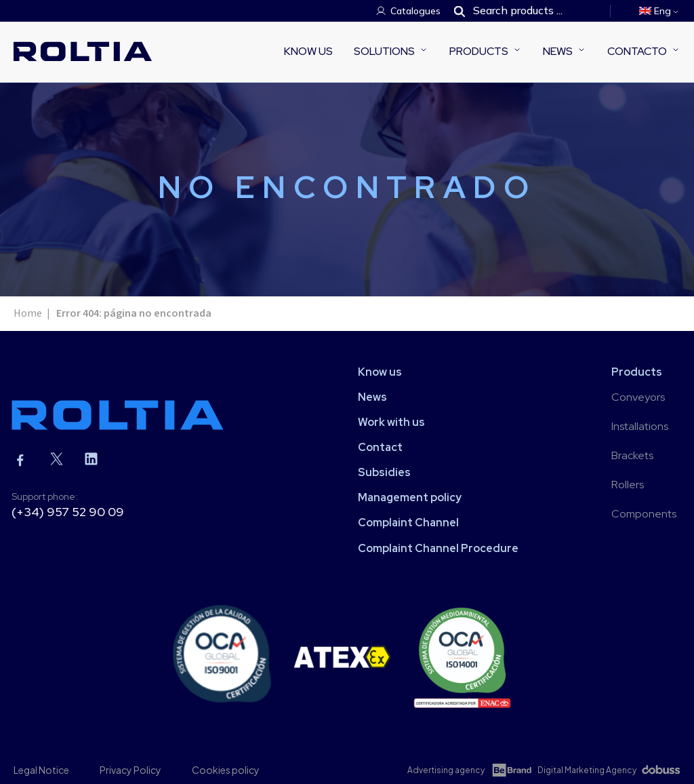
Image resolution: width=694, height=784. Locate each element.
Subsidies (384, 472)
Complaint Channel (408, 523)
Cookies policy (226, 770)
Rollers (628, 485)
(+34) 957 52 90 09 (68, 512)
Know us (308, 51)
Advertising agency (446, 770)
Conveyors (638, 397)
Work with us (391, 422)
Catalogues (415, 11)
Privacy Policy (130, 770)
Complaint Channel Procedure (438, 548)
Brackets (632, 455)
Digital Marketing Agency (587, 770)
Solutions (384, 51)
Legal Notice (41, 770)
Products (479, 51)
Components (644, 514)
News (558, 51)
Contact (380, 447)
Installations (640, 426)
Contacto (637, 51)
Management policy (410, 497)
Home (28, 313)
